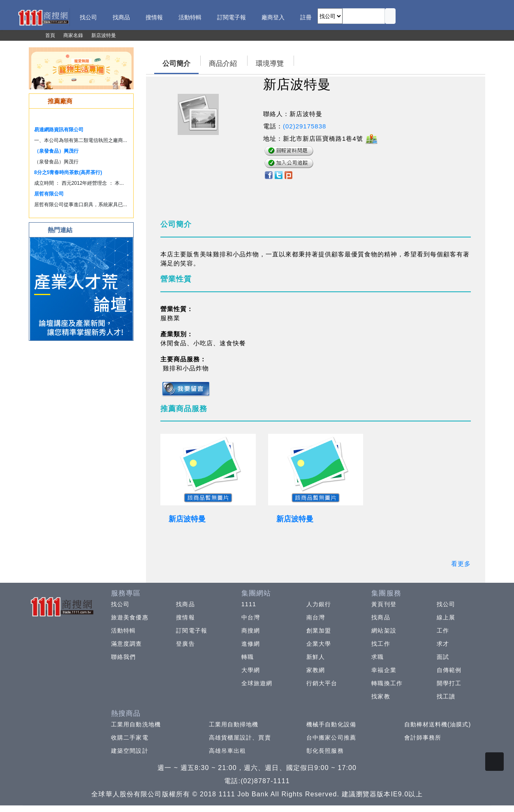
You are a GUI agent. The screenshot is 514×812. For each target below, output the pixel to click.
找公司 (120, 604)
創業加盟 (319, 631)
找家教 (381, 696)
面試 (443, 657)
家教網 (316, 670)
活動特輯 (123, 631)
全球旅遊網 (257, 683)
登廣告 (185, 644)
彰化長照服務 (325, 751)
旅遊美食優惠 (130, 617)
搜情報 (185, 617)
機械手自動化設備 (331, 724)
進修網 (251, 644)
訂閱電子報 (192, 631)
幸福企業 (384, 670)
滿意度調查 (127, 644)
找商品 (185, 604)
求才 (443, 644)
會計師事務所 (423, 738)
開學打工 (449, 683)
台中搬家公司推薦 (331, 738)
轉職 (248, 657)
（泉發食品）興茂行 (56, 151)
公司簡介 (176, 64)
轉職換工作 (387, 683)
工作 (443, 631)
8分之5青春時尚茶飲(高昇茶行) (68, 172)
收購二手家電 (130, 738)
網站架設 (384, 631)
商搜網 (251, 631)
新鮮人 (316, 657)
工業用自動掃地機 (234, 724)
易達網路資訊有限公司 (59, 130)
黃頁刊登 (384, 604)
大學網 (251, 670)
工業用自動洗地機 (136, 724)
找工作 (381, 644)
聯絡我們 (123, 657)
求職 (377, 657)
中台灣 (251, 617)
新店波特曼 (187, 519)
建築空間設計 (130, 751)
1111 (249, 604)
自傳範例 (449, 670)
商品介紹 (223, 64)
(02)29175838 (304, 126)
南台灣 (316, 617)
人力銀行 (319, 604)
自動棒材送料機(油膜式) (438, 724)
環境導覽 (270, 64)
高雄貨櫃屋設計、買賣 (240, 738)
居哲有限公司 (49, 194)
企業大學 (319, 644)
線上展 (446, 617)
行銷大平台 (322, 683)
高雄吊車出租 (228, 751)
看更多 (461, 564)
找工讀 (446, 696)
